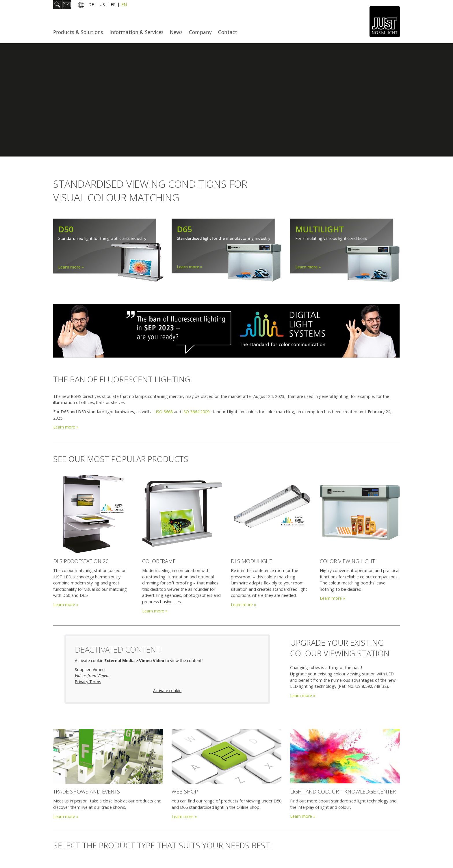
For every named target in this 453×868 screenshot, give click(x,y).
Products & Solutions (78, 32)
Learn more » (66, 427)
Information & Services (137, 32)
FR (113, 5)
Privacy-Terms (88, 682)
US (102, 5)
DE (91, 5)
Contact (228, 32)
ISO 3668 (164, 412)
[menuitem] (80, 32)
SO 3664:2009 (196, 412)
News (176, 32)
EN (124, 5)
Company (200, 32)
